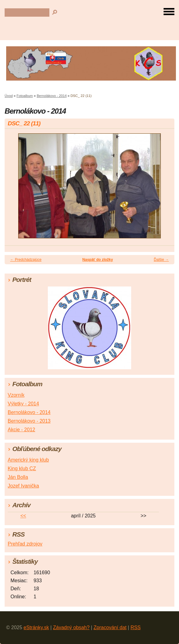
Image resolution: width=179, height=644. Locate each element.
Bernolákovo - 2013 (29, 421)
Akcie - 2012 (21, 430)
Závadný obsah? (71, 627)
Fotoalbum (25, 96)
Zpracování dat (110, 627)
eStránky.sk (36, 627)
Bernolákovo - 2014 (52, 96)
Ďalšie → (161, 260)
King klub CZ (22, 468)
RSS (136, 627)
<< (23, 516)
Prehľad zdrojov (25, 544)
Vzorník (16, 395)
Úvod (9, 96)
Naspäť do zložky (98, 260)
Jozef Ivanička (23, 486)
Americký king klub (28, 460)
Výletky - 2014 (23, 404)
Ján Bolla (18, 477)
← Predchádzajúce (26, 260)
